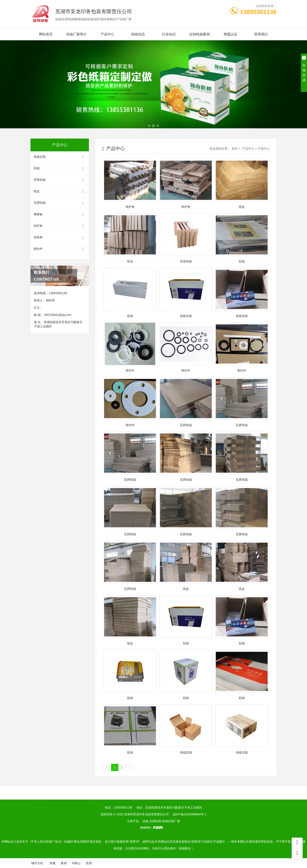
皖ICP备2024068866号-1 (190, 814)
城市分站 (37, 863)
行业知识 (169, 34)
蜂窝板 (60, 215)
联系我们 (261, 34)
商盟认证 (230, 34)
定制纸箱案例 (200, 34)
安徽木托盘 (90, 805)
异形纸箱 (60, 180)
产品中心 (107, 34)
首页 (235, 149)
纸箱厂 (72, 805)
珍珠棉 (60, 238)
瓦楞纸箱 (60, 203)
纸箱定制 (60, 157)
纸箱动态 (138, 34)
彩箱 (60, 169)
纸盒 (60, 192)
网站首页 (46, 34)
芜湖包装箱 (110, 805)
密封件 (60, 249)
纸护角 (60, 226)
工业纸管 (55, 805)
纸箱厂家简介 (77, 34)
